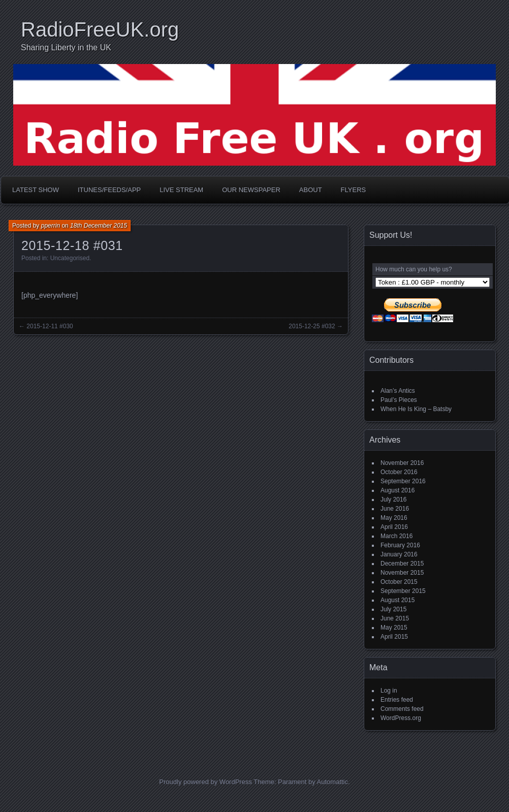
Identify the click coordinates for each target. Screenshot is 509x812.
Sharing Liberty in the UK (66, 48)
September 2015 (403, 591)
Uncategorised (70, 258)
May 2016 (394, 518)
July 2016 (393, 499)
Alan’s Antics (398, 391)
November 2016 (402, 463)
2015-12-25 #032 (312, 326)
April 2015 (394, 637)
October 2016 (399, 472)
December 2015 (402, 564)
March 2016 (396, 536)
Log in (389, 691)
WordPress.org (401, 718)
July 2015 (393, 609)
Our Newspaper (251, 190)
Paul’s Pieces (399, 400)
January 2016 (399, 554)
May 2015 (394, 628)
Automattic (332, 782)
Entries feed (397, 700)
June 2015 (395, 618)
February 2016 (400, 545)
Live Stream (181, 190)
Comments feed (402, 709)
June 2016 (395, 509)
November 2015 (402, 573)
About (311, 190)
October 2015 (399, 582)
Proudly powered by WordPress (205, 782)
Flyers (354, 190)
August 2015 (397, 600)
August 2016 (397, 490)
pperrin (51, 226)
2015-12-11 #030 (50, 326)
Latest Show (36, 190)
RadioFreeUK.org (100, 29)
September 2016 (403, 481)
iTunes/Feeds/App (109, 190)
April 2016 (394, 527)
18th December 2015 (99, 226)
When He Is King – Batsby (416, 409)
